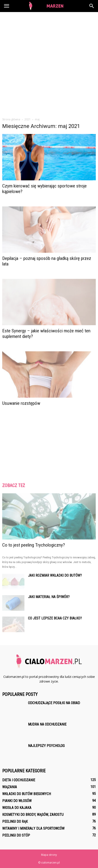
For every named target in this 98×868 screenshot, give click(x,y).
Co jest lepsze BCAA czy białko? (55, 618)
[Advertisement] (49, 63)
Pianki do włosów (17, 801)
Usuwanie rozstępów (21, 403)
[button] (92, 6)
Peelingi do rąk (15, 822)
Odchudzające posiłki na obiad (54, 703)
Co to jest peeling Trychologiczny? (34, 545)
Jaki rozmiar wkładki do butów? (55, 575)
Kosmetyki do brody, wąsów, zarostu (33, 815)
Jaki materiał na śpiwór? (49, 597)
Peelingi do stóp (16, 835)
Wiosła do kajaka (17, 808)
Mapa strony (49, 855)
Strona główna (11, 119)
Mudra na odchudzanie (47, 724)
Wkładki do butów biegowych (27, 794)
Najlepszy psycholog (46, 746)
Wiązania (10, 787)
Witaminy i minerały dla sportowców (33, 828)
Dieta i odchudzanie (19, 780)
